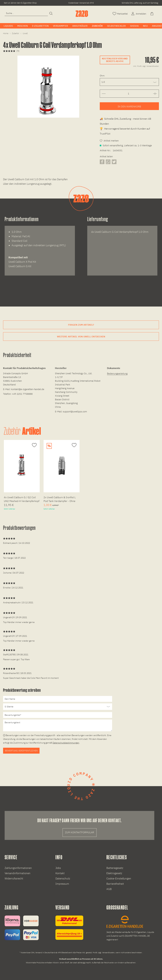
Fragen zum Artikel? (81, 325)
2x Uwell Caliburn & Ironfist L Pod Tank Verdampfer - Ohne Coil (60, 500)
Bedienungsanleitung (117, 373)
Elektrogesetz (114, 873)
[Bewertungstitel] (58, 715)
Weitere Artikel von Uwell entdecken (81, 337)
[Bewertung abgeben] (58, 707)
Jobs (58, 868)
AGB (109, 889)
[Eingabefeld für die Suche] (26, 13)
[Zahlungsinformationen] (22, 928)
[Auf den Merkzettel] (34, 445)
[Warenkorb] (152, 13)
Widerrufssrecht (14, 878)
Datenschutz (63, 878)
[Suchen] (51, 14)
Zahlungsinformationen (18, 868)
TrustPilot (105, 134)
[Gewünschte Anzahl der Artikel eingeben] (129, 94)
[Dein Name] (58, 699)
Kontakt (60, 873)
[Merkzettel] (120, 13)
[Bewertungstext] (58, 725)
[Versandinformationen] (69, 928)
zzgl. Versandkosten (151, 66)
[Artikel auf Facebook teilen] (102, 162)
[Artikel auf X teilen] (114, 162)
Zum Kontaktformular (80, 832)
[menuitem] (26, 15)
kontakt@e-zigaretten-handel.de (28, 389)
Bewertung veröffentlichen (21, 751)
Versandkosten (108, 952)
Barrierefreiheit (115, 884)
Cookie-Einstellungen (119, 878)
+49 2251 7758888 (22, 394)
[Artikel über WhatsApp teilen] (108, 162)
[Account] (138, 13)
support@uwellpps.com (75, 412)
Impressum (62, 884)
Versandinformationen (18, 873)
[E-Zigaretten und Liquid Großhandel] (132, 928)
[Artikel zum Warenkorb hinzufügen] (129, 106)
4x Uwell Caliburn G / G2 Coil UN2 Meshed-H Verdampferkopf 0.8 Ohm (22, 500)
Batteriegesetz (115, 868)
